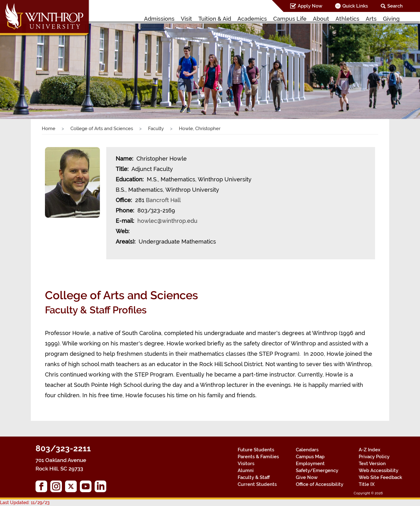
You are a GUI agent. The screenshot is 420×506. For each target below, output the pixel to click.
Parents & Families (258, 457)
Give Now (307, 477)
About (321, 19)
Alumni (246, 470)
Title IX (367, 484)
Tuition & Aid (215, 19)
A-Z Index (370, 450)
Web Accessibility (379, 470)
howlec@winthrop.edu (167, 221)
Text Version (372, 464)
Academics (252, 19)
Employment (310, 464)
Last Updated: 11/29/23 (25, 503)
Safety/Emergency (317, 470)
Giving (391, 19)
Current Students (257, 484)
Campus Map (310, 457)
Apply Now (310, 6)
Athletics (347, 19)
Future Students (256, 450)
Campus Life (290, 19)
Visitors (246, 464)
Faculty (156, 129)
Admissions (159, 19)
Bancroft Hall (163, 200)
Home (49, 129)
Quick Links (355, 6)
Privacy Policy (374, 457)
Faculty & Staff (254, 477)
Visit (186, 19)
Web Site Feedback (380, 477)
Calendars (307, 450)
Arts (371, 19)
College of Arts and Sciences (102, 129)
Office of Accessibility (320, 484)
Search (395, 6)
